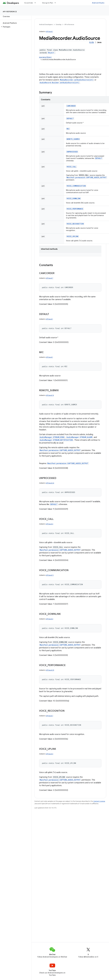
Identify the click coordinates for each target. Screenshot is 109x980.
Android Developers (46, 24)
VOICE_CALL (71, 167)
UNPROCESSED (72, 152)
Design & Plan (48, 3)
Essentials (29, 3)
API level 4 (50, 524)
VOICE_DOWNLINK (74, 199)
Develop (59, 24)
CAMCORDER (71, 106)
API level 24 (50, 483)
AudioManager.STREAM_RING (52, 437)
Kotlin (92, 42)
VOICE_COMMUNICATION (76, 186)
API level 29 (50, 670)
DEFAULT (70, 119)
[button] (15, 27)
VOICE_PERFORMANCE (75, 209)
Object (51, 53)
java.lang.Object (45, 57)
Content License (99, 801)
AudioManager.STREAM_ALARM (79, 437)
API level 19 (50, 395)
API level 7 (50, 278)
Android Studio (98, 3)
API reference (10, 12)
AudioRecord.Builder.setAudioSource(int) (59, 83)
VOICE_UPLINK (72, 236)
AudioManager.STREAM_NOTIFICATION (56, 440)
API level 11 (50, 575)
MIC (68, 129)
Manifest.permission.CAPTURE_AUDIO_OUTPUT (87, 177)
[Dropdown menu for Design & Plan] (56, 3)
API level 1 (49, 32)
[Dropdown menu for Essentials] (36, 3)
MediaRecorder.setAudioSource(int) (77, 80)
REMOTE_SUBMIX (73, 139)
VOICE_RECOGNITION (75, 224)
